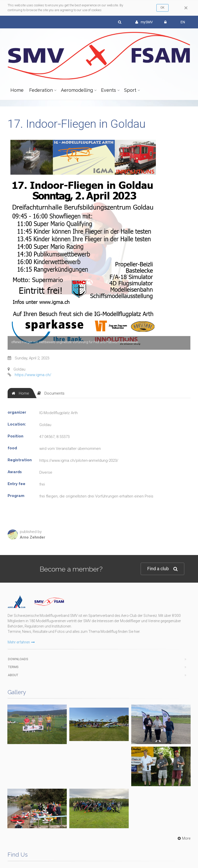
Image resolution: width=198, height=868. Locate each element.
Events (109, 90)
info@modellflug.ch (27, 792)
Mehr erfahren (21, 630)
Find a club (162, 569)
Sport (130, 90)
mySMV (144, 22)
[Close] (186, 8)
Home (17, 90)
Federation (41, 90)
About (13, 662)
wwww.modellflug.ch (123, 820)
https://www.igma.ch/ (33, 375)
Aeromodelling (77, 90)
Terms (13, 654)
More (183, 705)
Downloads (18, 646)
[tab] (20, 393)
